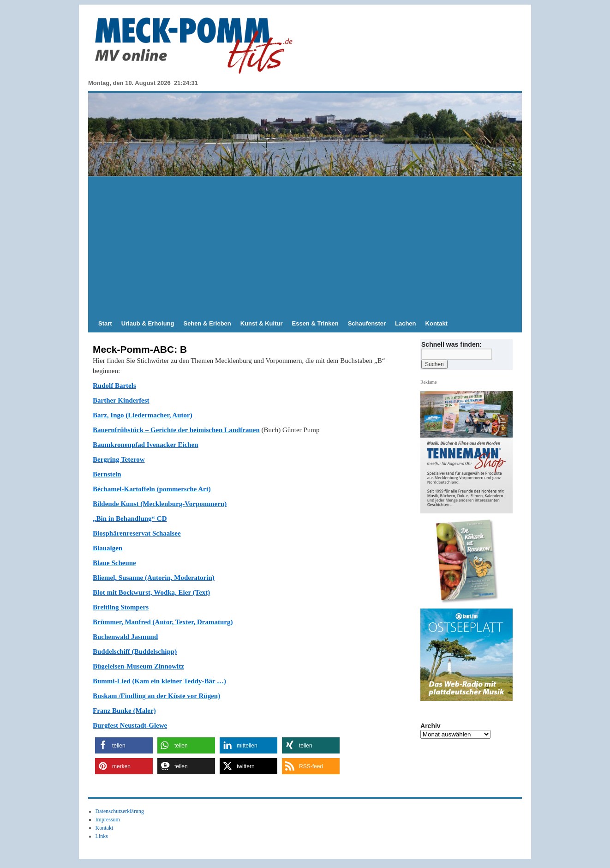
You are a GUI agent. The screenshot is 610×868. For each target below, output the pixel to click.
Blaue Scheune (114, 563)
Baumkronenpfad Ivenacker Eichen (146, 445)
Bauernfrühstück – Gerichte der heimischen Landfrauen (176, 430)
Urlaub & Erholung (148, 323)
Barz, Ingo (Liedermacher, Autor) (143, 415)
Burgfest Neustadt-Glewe (130, 725)
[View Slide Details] (470, 561)
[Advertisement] (305, 246)
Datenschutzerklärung (120, 811)
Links (102, 836)
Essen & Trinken (315, 323)
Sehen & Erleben (207, 323)
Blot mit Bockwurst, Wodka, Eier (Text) (151, 592)
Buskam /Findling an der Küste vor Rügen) (156, 696)
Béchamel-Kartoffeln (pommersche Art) (152, 489)
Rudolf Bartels (114, 386)
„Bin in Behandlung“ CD (130, 518)
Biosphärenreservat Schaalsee (137, 533)
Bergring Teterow (119, 459)
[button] (124, 745)
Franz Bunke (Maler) (124, 711)
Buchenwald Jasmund (125, 637)
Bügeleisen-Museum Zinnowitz (138, 666)
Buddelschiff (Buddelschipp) (135, 651)
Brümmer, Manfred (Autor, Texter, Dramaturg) (163, 622)
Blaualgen (108, 548)
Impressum (108, 820)
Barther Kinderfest (121, 400)
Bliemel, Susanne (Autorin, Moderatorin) (154, 578)
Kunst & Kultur (262, 323)
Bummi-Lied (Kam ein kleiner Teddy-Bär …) (159, 681)
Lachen (406, 323)
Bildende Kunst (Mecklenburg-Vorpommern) (160, 504)
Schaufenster (367, 323)
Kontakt (437, 323)
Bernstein (107, 474)
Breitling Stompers (121, 607)
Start (105, 323)
